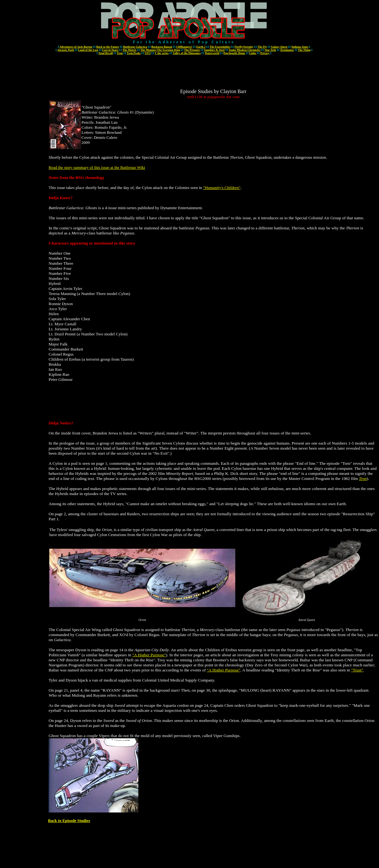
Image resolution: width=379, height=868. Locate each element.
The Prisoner (192, 50)
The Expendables (220, 47)
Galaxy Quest (279, 47)
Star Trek (270, 50)
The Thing (304, 50)
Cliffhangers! (184, 47)
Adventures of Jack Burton (76, 47)
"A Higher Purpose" (149, 655)
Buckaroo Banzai (162, 47)
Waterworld (212, 53)
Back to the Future (108, 47)
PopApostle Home (234, 53)
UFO (148, 53)
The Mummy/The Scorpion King (160, 50)
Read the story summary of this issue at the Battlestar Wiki (97, 167)
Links (253, 53)
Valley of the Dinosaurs (186, 53)
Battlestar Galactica (135, 47)
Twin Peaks (134, 53)
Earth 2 (201, 47)
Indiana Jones (300, 47)
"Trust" (357, 670)
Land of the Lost (88, 50)
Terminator (287, 50)
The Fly (262, 47)
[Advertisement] (214, 74)
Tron (120, 53)
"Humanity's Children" (222, 188)
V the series (162, 53)
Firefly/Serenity (244, 47)
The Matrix (129, 50)
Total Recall (105, 53)
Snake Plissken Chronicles (245, 50)
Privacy (265, 53)
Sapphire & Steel (214, 50)
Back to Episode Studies (69, 821)
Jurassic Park (66, 50)
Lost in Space (111, 50)
